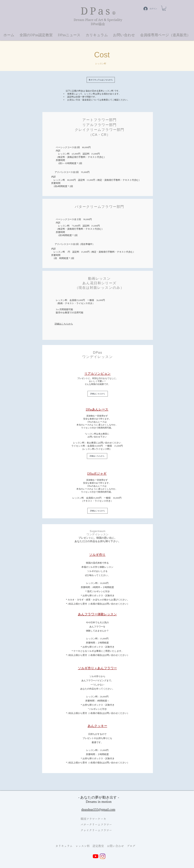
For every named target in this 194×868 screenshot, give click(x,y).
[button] (9, 33)
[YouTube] (96, 856)
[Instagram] (103, 856)
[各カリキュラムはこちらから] (101, 80)
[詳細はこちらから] (98, 394)
